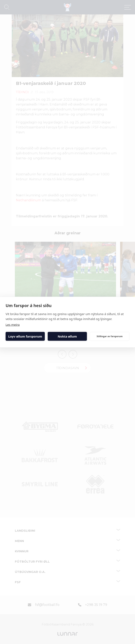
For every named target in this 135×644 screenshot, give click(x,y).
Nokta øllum (67, 336)
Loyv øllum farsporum (25, 336)
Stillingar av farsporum (110, 336)
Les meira (13, 324)
